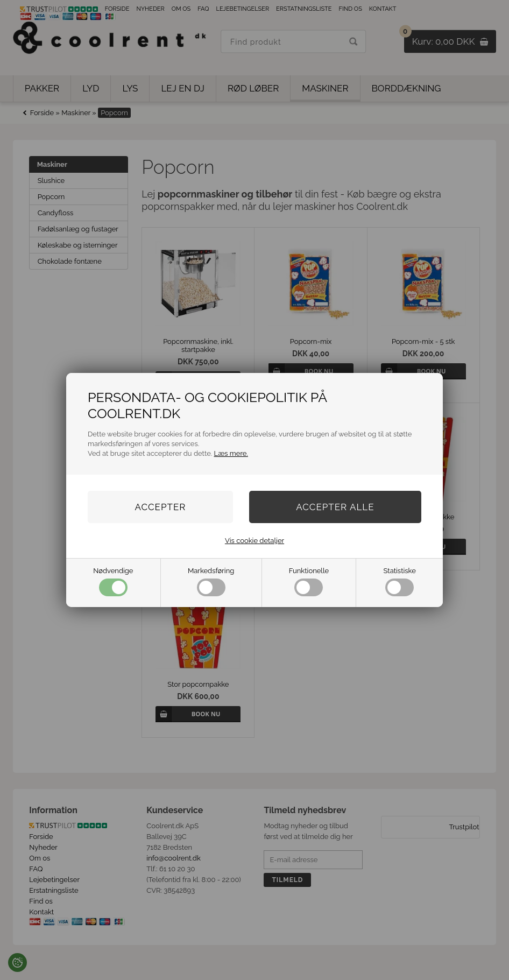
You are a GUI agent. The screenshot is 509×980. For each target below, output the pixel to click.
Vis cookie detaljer (254, 541)
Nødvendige (113, 581)
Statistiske (400, 581)
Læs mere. (231, 453)
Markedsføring (211, 581)
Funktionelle (309, 581)
